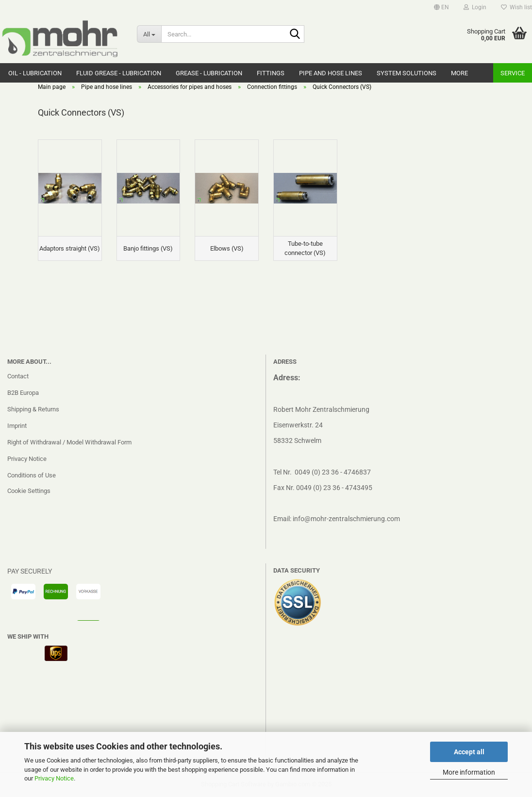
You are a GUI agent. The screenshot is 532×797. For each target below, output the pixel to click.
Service (513, 73)
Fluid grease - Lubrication (119, 73)
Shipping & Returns (33, 409)
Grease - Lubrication (209, 73)
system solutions (407, 73)
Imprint (17, 426)
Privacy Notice (54, 778)
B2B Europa (23, 393)
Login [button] (475, 7)
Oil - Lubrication (35, 73)
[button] (441, 7)
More (459, 73)
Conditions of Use (32, 475)
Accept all (469, 752)
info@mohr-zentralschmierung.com (346, 519)
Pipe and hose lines (331, 73)
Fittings (271, 73)
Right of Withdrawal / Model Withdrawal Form (69, 442)
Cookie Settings (29, 491)
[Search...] (149, 34)
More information (469, 772)
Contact (18, 376)
